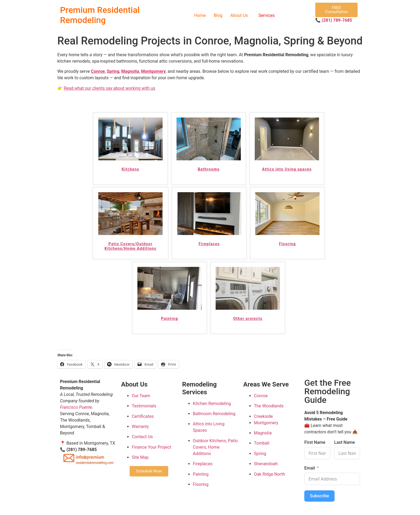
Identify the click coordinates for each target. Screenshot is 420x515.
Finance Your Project (151, 447)
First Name (315, 443)
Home (200, 15)
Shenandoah (266, 464)
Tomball (262, 443)
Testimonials (144, 406)
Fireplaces (209, 244)
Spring (113, 71)
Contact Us (142, 437)
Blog (218, 15)
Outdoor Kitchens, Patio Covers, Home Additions (215, 447)
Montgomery (153, 71)
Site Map (140, 457)
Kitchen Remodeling (212, 404)
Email (310, 468)
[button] (240, 16)
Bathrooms (209, 169)
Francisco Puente (76, 407)
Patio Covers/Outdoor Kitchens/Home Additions (130, 246)
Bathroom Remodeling (214, 414)
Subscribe (319, 496)
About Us (239, 15)
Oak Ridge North (269, 474)
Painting (169, 319)
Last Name (345, 443)
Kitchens (130, 169)
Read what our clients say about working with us (110, 88)
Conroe (98, 71)
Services (267, 15)
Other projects (248, 319)
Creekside (263, 416)
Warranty (140, 427)
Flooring (287, 244)
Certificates (143, 416)
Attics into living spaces (287, 169)
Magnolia (130, 71)
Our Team (141, 396)
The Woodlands (269, 406)
